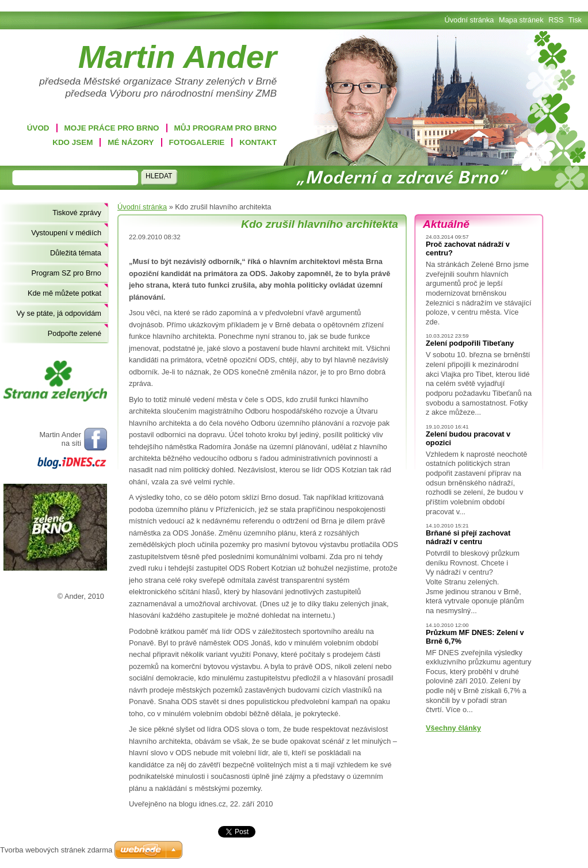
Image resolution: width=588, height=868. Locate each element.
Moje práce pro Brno (112, 128)
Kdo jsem (72, 142)
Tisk (575, 20)
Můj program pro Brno (226, 128)
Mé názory (131, 142)
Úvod (38, 128)
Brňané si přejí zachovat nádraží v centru (468, 537)
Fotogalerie (197, 142)
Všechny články (453, 728)
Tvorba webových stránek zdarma (56, 850)
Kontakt (258, 142)
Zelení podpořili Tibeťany (470, 343)
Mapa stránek (521, 20)
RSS (556, 20)
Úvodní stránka (142, 207)
